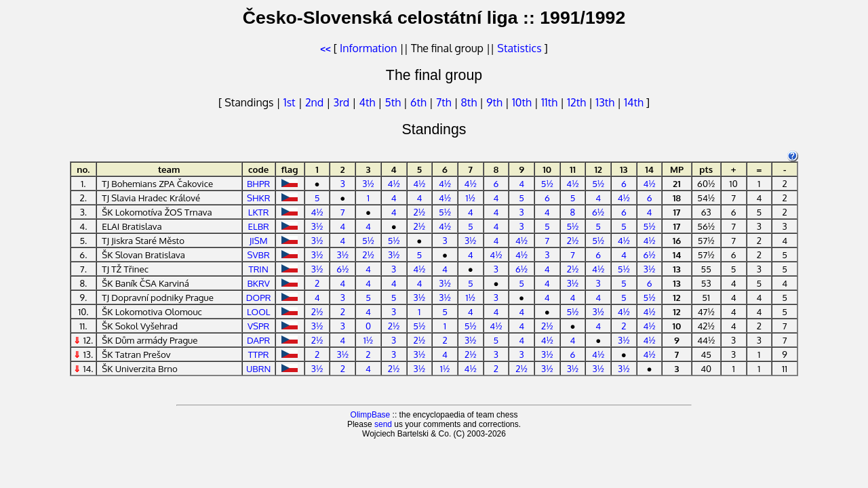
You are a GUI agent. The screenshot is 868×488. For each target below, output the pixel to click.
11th (551, 102)
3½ (368, 183)
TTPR (259, 354)
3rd (343, 102)
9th (495, 102)
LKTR (259, 212)
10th (523, 102)
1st (291, 102)
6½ (598, 212)
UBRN (258, 368)
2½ (420, 212)
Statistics (519, 48)
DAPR (258, 340)
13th (606, 102)
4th (369, 102)
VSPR (258, 326)
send (383, 424)
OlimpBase (371, 415)
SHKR (258, 198)
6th (420, 102)
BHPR (258, 183)
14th (635, 102)
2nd (316, 102)
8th (470, 102)
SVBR (259, 255)
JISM (259, 240)
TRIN (259, 269)
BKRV (259, 283)
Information (368, 48)
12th (578, 102)
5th (394, 102)
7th (445, 102)
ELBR (259, 226)
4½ (394, 183)
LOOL (258, 311)
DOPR (259, 297)
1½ (471, 198)
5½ (547, 183)
